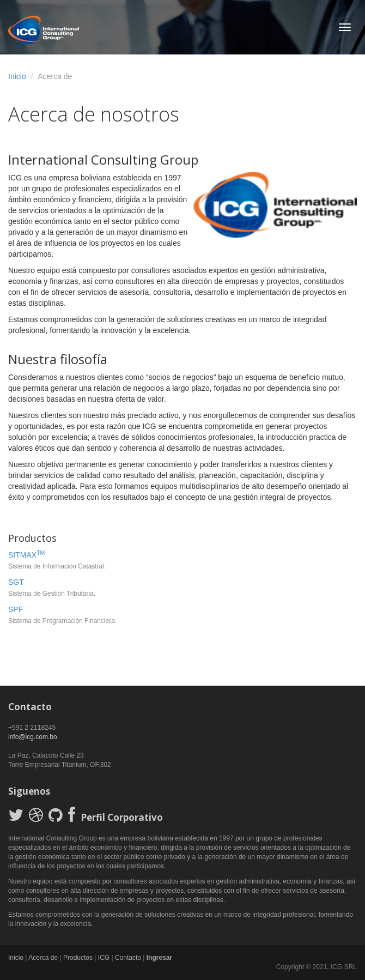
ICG (104, 958)
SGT (16, 582)
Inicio (17, 76)
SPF (16, 609)
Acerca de (43, 958)
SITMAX (26, 555)
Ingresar (159, 958)
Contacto (128, 958)
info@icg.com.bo (33, 737)
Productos (78, 958)
